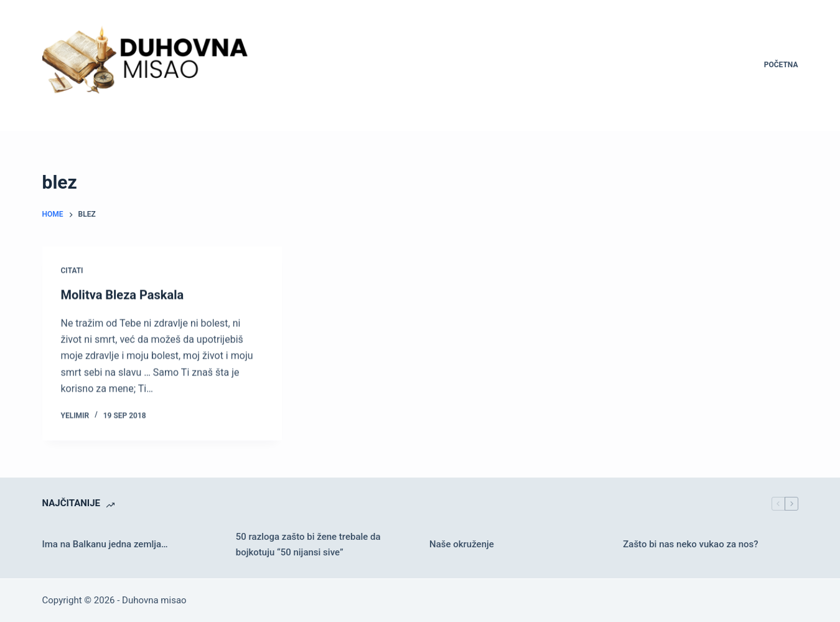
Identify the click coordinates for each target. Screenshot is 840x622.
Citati (72, 271)
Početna (781, 65)
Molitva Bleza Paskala (123, 295)
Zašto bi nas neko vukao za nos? (690, 544)
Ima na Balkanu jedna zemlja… (105, 544)
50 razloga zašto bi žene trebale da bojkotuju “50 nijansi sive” (308, 544)
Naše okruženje (462, 544)
